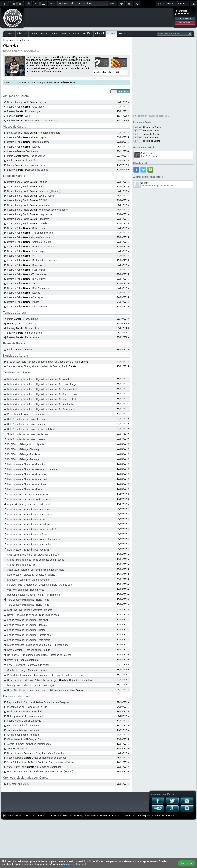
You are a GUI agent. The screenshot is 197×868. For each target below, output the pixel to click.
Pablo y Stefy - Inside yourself (27, 156)
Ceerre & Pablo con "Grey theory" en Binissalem (36, 753)
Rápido (182, 4)
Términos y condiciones (84, 816)
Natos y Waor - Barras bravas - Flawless (29, 525)
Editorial (100, 34)
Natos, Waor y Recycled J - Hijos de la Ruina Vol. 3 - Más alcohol (42, 399)
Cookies (127, 816)
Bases (44, 34)
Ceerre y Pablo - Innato (23, 302)
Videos (55, 34)
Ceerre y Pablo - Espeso (24, 147)
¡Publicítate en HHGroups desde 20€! (151, 116)
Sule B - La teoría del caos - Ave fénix (27, 419)
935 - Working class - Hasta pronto (26, 590)
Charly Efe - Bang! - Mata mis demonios (28, 670)
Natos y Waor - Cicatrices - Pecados (27, 464)
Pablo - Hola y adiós (22, 161)
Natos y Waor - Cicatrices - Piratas (26, 489)
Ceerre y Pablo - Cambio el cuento (29, 242)
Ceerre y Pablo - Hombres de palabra (31, 247)
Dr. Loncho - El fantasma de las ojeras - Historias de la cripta (40, 655)
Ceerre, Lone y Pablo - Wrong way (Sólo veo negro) (38, 210)
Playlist (169, 4)
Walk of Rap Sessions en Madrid (24, 712)
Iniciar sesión (185, 19)
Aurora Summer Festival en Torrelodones (29, 744)
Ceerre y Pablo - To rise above (27, 274)
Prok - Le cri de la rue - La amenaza (26, 414)
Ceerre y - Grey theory (22, 151)
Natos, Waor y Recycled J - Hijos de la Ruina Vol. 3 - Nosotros (40, 379)
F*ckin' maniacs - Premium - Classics (27, 625)
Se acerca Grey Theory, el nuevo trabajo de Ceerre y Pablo (42, 366)
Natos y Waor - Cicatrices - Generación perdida (32, 469)
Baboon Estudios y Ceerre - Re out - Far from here (34, 595)
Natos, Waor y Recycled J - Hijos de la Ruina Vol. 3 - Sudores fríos (42, 394)
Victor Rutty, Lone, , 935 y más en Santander (34, 767)
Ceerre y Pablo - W (21, 256)
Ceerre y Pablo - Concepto (25, 297)
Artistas (111, 34)
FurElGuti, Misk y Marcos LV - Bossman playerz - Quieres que (40, 585)
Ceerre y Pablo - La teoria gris (27, 137)
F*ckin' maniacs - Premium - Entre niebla (29, 640)
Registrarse (185, 23)
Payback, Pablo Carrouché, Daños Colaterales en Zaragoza (38, 702)
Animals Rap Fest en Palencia (23, 735)
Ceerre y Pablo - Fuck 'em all (26, 270)
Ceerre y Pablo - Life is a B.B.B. (27, 307)
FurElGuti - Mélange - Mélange (23, 459)
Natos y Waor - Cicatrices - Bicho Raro (28, 495)
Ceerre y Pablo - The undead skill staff (31, 233)
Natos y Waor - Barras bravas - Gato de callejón (32, 530)
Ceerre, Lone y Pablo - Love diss (28, 224)
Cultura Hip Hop (143, 816)
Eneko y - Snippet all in (23, 328)
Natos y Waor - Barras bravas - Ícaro (27, 520)
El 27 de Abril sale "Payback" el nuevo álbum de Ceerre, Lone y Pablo (47, 362)
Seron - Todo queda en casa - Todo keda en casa (33, 615)
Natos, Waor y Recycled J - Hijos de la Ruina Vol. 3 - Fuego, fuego (42, 384)
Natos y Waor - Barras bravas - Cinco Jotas (30, 515)
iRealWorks (171, 816)
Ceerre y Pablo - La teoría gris (27, 251)
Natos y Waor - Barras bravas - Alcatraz (28, 550)
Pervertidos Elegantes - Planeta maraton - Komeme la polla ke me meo (45, 675)
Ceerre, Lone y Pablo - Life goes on (30, 214)
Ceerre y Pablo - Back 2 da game (28, 142)
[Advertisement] (51, 14)
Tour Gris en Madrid (18, 749)
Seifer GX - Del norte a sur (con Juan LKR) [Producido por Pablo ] (45, 690)
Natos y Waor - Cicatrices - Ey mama (27, 474)
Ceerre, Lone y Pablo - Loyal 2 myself (31, 196)
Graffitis (88, 34)
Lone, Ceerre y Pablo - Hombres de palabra (34, 133)
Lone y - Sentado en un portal (27, 165)
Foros (122, 34)
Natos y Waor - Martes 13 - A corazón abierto (31, 575)
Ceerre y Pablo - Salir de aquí (26, 228)
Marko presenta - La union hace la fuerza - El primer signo (38, 645)
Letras (76, 34)
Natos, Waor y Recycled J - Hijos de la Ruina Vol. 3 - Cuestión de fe (43, 389)
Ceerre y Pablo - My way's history (29, 237)
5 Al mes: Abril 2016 (18, 784)
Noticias (9, 34)
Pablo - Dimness (20, 350)
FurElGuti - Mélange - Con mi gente (26, 444)
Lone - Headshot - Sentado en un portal (28, 665)
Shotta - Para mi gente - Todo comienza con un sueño (36, 560)
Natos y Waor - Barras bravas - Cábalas (28, 535)
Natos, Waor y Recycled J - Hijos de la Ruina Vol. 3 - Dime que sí (41, 409)
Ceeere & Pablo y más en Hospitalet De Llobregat (37, 758)
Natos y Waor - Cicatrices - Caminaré (27, 484)
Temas (34, 34)
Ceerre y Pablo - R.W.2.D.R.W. (27, 279)
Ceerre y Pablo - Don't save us (27, 265)
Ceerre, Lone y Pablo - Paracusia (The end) (34, 191)
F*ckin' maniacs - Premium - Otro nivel (28, 620)
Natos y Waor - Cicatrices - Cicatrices (27, 479)
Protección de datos (110, 816)
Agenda (66, 34)
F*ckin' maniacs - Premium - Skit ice (26, 630)
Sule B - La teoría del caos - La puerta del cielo (32, 429)
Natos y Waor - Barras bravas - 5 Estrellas (29, 545)
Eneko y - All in (19, 116)
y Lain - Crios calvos (22, 324)
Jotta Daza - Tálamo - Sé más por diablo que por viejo (36, 570)
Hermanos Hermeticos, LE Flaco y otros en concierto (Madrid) (40, 772)
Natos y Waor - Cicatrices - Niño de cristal (30, 500)
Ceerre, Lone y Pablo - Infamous (28, 205)
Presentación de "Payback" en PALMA (27, 707)
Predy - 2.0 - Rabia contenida (23, 660)
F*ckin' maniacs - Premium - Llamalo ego (29, 635)
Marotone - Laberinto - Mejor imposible (28, 580)
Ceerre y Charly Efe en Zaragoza (24, 721)
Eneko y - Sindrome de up (25, 333)
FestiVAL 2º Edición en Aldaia (23, 726)
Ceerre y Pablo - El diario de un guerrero (32, 261)
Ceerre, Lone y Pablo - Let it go (27, 182)
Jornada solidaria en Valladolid (24, 730)
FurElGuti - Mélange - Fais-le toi (24, 454)
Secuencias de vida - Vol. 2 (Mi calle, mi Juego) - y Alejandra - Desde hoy (50, 680)
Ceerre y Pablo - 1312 (22, 284)
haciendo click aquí (75, 864)
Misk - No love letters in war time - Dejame (30, 610)
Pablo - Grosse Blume (23, 319)
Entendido (186, 863)
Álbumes (22, 34)
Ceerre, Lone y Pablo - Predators (28, 219)
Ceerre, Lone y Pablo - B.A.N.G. (28, 200)
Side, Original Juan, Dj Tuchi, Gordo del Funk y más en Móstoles (41, 762)
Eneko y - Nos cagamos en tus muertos (32, 121)
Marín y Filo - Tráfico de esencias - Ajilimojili (31, 685)
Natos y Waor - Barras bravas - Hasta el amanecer (34, 540)
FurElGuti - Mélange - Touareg (23, 449)
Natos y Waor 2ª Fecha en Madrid (25, 716)
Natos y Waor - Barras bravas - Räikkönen (29, 510)
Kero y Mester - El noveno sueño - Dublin (29, 650)
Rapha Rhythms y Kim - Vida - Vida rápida (29, 505)
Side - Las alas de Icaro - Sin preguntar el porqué (33, 555)
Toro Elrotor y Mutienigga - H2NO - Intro (28, 600)
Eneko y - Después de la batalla (28, 170)
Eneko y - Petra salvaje (23, 337)
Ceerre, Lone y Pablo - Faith (26, 187)
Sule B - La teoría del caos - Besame (27, 424)
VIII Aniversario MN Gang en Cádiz (26, 739)
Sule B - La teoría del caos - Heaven (26, 439)
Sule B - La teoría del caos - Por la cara (28, 434)
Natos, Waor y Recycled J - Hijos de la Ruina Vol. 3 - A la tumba (41, 404)
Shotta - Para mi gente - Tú (21, 565)
